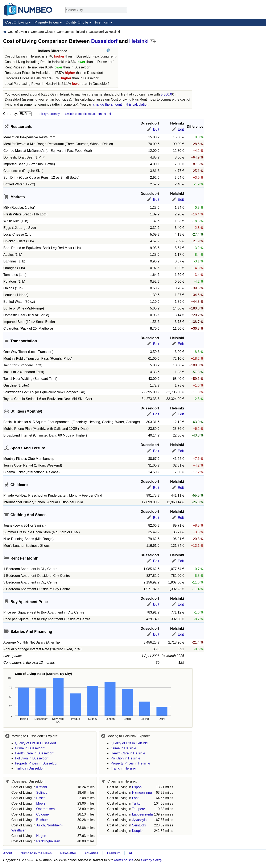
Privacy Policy (152, 860)
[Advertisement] (234, 56)
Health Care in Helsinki (128, 753)
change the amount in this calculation (121, 104)
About (8, 853)
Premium (102, 22)
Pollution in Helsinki (125, 758)
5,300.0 (166, 94)
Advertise (92, 853)
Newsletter (68, 853)
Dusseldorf (104, 41)
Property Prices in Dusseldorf (37, 763)
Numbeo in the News (36, 853)
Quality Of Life (77, 22)
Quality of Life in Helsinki (129, 743)
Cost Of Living (16, 22)
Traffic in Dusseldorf (30, 768)
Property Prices (47, 22)
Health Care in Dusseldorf (34, 753)
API (132, 853)
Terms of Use (124, 860)
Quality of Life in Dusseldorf (36, 743)
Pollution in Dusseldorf (32, 758)
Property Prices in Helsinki (130, 763)
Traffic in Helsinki (123, 768)
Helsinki (139, 41)
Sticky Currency (49, 114)
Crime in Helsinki (123, 748)
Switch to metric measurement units (89, 114)
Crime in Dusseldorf (30, 748)
